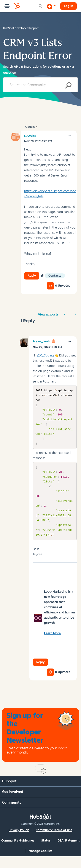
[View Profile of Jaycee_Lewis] (41, 342)
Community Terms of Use (54, 842)
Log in (68, 6)
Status (46, 852)
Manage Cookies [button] (40, 863)
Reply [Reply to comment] (40, 674)
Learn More (52, 645)
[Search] (40, 85)
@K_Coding (45, 356)
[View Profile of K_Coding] (30, 136)
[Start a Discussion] (51, 6)
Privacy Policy (19, 842)
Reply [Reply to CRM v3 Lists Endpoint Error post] (32, 276)
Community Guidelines (18, 852)
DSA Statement (69, 852)
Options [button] (30, 127)
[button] (69, 136)
